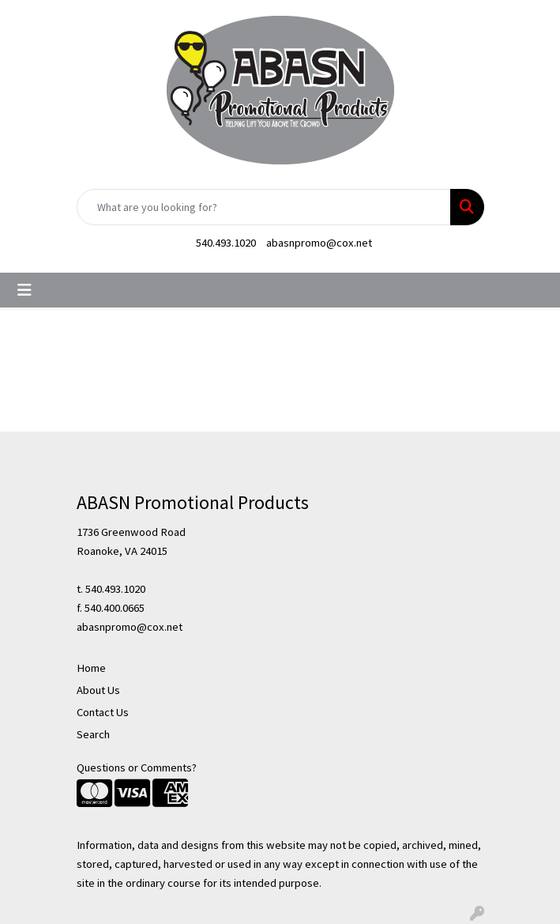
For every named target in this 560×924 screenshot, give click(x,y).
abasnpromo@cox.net (319, 243)
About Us (98, 690)
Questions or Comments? (137, 767)
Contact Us (103, 712)
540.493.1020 (226, 243)
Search (93, 734)
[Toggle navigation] (24, 290)
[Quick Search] (264, 207)
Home (91, 668)
